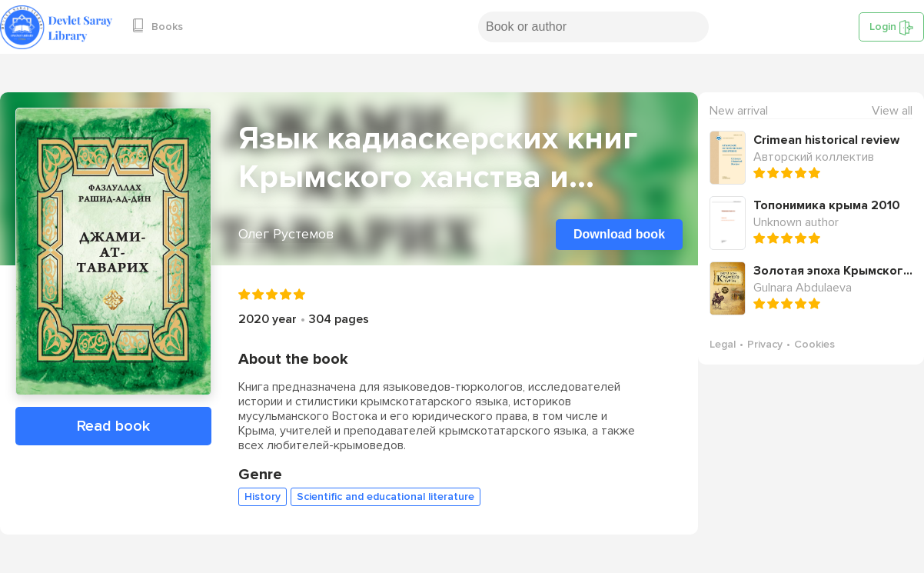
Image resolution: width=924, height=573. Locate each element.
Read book (113, 426)
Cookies (814, 344)
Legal (723, 344)
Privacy (765, 344)
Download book (619, 234)
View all (892, 111)
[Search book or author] (593, 27)
